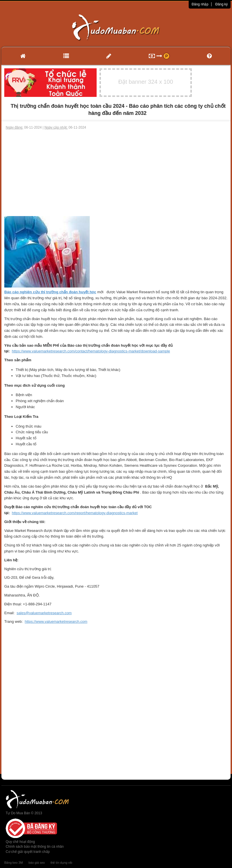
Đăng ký (221, 4)
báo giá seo (37, 863)
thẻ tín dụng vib (61, 863)
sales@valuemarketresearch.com (44, 613)
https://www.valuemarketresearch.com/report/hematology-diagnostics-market (75, 513)
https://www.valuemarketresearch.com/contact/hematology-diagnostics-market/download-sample (91, 351)
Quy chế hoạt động (20, 842)
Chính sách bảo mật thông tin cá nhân (35, 847)
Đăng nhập (200, 4)
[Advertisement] (116, 173)
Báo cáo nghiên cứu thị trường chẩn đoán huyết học (50, 292)
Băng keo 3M (14, 863)
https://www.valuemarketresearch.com (56, 621)
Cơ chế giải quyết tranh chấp (28, 852)
